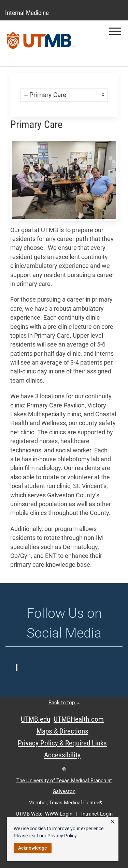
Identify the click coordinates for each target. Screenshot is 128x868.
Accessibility (62, 755)
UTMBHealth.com (79, 719)
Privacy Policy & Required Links (62, 743)
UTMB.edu (35, 719)
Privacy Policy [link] (62, 836)
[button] (115, 31)
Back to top (64, 703)
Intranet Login (97, 814)
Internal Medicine (27, 13)
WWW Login (59, 814)
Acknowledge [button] (33, 848)
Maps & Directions (62, 731)
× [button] (113, 822)
